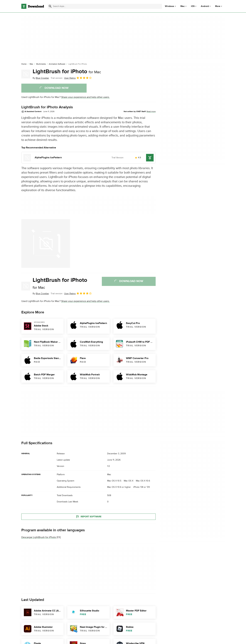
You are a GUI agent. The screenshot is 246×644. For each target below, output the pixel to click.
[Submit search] (50, 6)
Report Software (88, 517)
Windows (170, 6)
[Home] (24, 64)
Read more (151, 111)
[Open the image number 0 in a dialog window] (46, 243)
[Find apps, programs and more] (105, 6)
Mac (183, 6)
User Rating (78, 78)
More (219, 6)
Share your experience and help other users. (85, 97)
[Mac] (31, 64)
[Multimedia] (41, 64)
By (41, 78)
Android (205, 6)
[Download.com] (33, 6)
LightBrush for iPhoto (67, 72)
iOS (193, 6)
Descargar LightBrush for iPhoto (39, 537)
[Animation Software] (57, 64)
